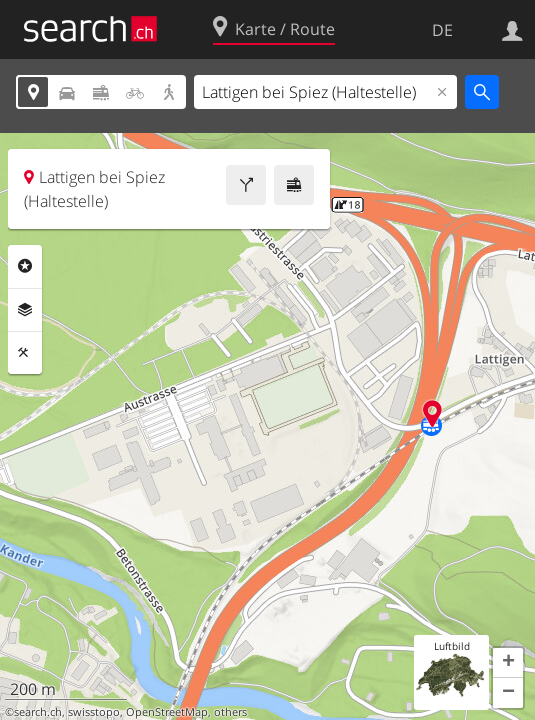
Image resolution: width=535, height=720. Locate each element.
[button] (508, 663)
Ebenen (25, 310)
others (230, 712)
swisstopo (94, 712)
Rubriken (25, 266)
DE (442, 30)
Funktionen (25, 353)
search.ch (38, 712)
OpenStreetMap (167, 712)
